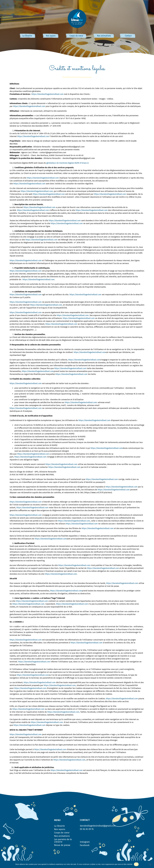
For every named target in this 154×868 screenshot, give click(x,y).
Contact (128, 36)
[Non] (150, 864)
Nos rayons (51, 36)
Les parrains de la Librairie (63, 841)
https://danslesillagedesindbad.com (48, 94)
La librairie (27, 36)
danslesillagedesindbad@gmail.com (98, 826)
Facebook (85, 845)
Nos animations (104, 36)
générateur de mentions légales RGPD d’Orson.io (68, 163)
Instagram (85, 842)
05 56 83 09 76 (87, 829)
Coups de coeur (76, 36)
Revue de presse (62, 845)
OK (136, 864)
